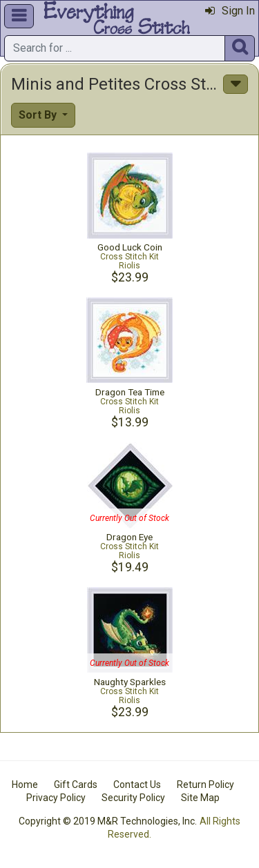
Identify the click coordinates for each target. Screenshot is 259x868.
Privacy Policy (56, 798)
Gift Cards (76, 785)
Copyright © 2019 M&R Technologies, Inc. (108, 821)
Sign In (230, 11)
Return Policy (205, 785)
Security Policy (133, 798)
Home (25, 785)
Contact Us (137, 785)
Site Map (200, 798)
